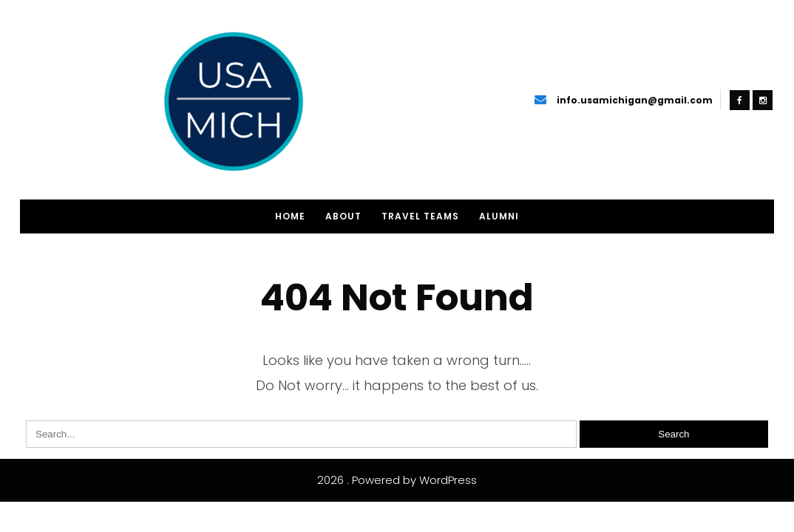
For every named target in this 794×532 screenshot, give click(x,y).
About (343, 216)
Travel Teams (420, 216)
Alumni (499, 216)
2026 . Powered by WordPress (397, 480)
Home (290, 216)
